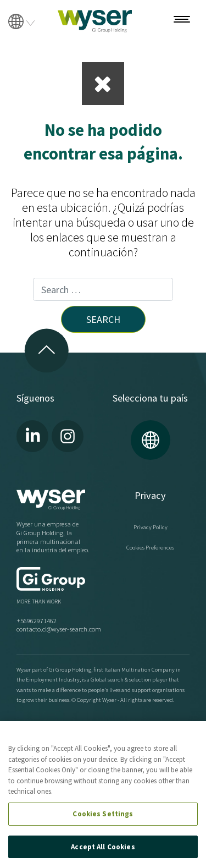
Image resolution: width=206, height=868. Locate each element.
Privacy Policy (151, 527)
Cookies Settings (103, 814)
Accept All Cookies (103, 847)
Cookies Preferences (150, 547)
